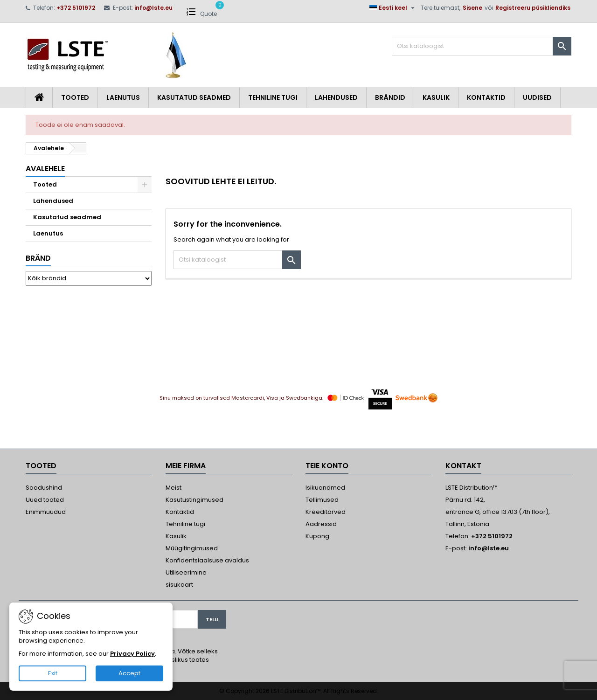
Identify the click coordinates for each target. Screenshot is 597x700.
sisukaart (179, 585)
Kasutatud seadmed (194, 97)
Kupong (317, 536)
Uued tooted (45, 500)
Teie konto (327, 466)
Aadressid (321, 524)
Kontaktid (486, 97)
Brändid (390, 97)
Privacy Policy (132, 654)
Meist (174, 488)
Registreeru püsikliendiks (533, 8)
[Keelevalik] (393, 8)
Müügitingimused (192, 548)
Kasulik (436, 97)
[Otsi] (482, 46)
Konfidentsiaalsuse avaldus (207, 560)
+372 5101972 (76, 8)
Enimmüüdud (46, 512)
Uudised (537, 97)
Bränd (38, 258)
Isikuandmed (325, 488)
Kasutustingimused (194, 500)
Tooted (75, 97)
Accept (129, 673)
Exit (53, 673)
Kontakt (463, 466)
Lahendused (336, 97)
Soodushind (44, 488)
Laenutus (123, 97)
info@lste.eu (153, 8)
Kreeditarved (326, 512)
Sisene (472, 8)
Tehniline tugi (273, 97)
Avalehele (45, 169)
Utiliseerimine (186, 572)
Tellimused (322, 500)
